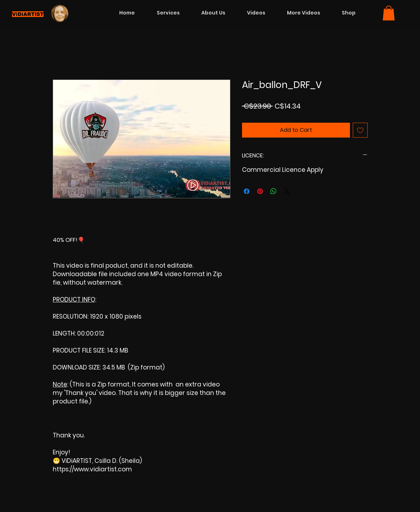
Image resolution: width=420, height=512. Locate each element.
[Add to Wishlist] (360, 130)
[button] (389, 13)
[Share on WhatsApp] (274, 191)
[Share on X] (287, 191)
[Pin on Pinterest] (260, 191)
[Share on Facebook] (247, 191)
